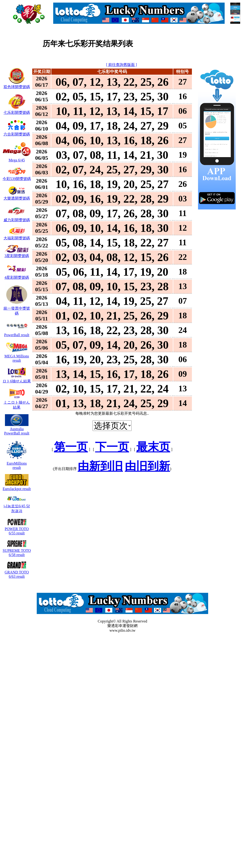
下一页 (112, 447)
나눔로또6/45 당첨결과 (17, 506)
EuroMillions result (17, 463)
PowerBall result (17, 333)
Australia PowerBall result (17, 429)
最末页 (153, 447)
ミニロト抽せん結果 (17, 403)
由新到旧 (100, 466)
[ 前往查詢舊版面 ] (122, 65)
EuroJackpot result (17, 487)
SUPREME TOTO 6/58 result (17, 551)
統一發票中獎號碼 (17, 309)
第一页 (71, 447)
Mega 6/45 (17, 158)
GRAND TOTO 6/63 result (17, 572)
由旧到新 (147, 466)
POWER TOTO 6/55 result (17, 529)
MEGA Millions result (17, 356)
